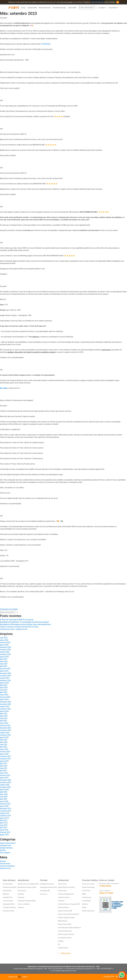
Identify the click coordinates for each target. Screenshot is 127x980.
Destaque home (6, 846)
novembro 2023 (5, 704)
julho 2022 (4, 740)
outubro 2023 (5, 707)
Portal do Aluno (8, 884)
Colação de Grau (63, 948)
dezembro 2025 (6, 647)
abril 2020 (3, 799)
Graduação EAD (45, 891)
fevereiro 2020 (5, 804)
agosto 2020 (4, 790)
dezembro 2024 (6, 673)
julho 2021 (4, 763)
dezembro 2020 (6, 780)
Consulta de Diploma (9, 907)
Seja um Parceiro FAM (65, 911)
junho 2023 (4, 716)
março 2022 (4, 749)
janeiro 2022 (4, 754)
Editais (84, 907)
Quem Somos (62, 884)
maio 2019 (4, 825)
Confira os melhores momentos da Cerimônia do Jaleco (19, 627)
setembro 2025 (5, 654)
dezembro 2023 (6, 702)
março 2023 (4, 723)
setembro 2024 (5, 680)
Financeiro (61, 901)
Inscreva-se (44, 894)
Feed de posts (5, 864)
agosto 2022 (4, 737)
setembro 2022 (5, 735)
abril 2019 (3, 828)
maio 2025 (4, 664)
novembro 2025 (5, 650)
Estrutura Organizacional (66, 894)
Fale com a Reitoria (24, 904)
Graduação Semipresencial (48, 887)
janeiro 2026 (4, 645)
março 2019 (4, 830)
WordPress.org (5, 868)
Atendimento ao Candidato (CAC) (28, 884)
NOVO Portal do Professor (66, 934)
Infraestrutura (62, 891)
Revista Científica (63, 907)
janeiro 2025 (4, 671)
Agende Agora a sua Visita (66, 887)
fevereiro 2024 (5, 697)
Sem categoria (5, 853)
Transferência (87, 897)
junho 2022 (4, 742)
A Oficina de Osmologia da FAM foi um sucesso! (17, 620)
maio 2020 (4, 797)
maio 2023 (4, 718)
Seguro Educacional (88, 887)
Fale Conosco (22, 891)
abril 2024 (3, 692)
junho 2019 (4, 823)
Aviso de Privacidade (66, 2)
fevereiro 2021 (5, 775)
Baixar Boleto (7, 891)
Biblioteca (6, 894)
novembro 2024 (5, 676)
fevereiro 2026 (5, 642)
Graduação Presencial (47, 884)
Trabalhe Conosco (64, 897)
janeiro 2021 (4, 778)
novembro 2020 (5, 782)
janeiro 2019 (4, 835)
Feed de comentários (7, 866)
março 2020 (4, 801)
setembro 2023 (5, 709)
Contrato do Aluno (9, 911)
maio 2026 (4, 638)
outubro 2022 (5, 733)
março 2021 (4, 773)
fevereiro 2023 (5, 726)
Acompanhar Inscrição (59, 8)
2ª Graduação (86, 901)
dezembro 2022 (6, 728)
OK (118, 2)
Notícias (3, 850)
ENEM (84, 894)
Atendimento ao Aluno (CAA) (27, 887)
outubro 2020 (5, 785)
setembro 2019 (5, 816)
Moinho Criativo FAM (64, 924)
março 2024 (4, 695)
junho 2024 (4, 688)
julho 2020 (4, 792)
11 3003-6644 (105, 886)
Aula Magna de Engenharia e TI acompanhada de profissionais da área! (24, 622)
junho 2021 (4, 766)
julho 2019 (4, 820)
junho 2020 (4, 794)
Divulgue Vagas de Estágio (66, 918)
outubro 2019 (5, 813)
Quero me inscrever (88, 884)
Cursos (23, 8)
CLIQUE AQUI (46, 44)
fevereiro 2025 (5, 669)
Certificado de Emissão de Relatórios (70, 928)
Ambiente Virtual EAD (10, 887)
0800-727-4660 (106, 893)
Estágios (61, 941)
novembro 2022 (5, 730)
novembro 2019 (5, 811)
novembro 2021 (5, 756)
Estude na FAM (32, 8)
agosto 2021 (4, 761)
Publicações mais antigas (9, 609)
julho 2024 (4, 685)
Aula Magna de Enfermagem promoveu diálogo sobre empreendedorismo (25, 624)
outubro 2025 (5, 652)
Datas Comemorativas (8, 843)
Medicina (85, 904)
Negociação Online (9, 904)
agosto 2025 (4, 657)
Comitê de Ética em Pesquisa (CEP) (69, 904)
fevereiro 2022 (5, 752)
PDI (59, 944)
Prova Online (86, 891)
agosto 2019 (4, 818)
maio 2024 (4, 690)
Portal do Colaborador (65, 931)
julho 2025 (4, 659)
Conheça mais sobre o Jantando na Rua (14, 629)
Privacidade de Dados (65, 938)
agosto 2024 (4, 683)
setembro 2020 (5, 787)
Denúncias (21, 897)
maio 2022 (4, 744)
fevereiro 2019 (5, 832)
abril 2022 (3, 747)
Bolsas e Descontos (45, 8)
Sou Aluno (102, 8)
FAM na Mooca (63, 921)
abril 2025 (3, 666)
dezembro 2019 (6, 809)
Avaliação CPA (8, 897)
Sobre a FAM (72, 8)
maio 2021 (4, 768)
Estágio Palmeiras (6, 848)
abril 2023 (3, 721)
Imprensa (21, 907)
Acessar (3, 861)
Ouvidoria (21, 894)
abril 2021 (3, 771)
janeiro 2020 (4, 806)
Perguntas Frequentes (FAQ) (27, 901)
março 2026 (4, 640)
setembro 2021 (5, 759)
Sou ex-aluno (113, 8)
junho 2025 (4, 661)
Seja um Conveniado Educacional (68, 914)
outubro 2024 (5, 678)
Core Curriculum (8, 901)
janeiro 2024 (4, 699)
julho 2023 (4, 714)
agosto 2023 (4, 711)
